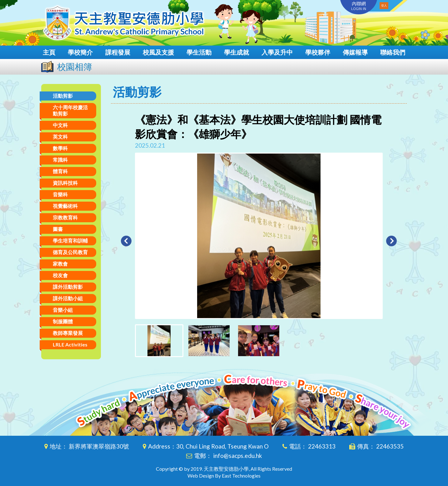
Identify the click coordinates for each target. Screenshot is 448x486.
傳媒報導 (355, 52)
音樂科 (60, 194)
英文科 (60, 137)
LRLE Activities (70, 344)
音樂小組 (63, 310)
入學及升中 (277, 52)
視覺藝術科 (65, 206)
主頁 (49, 52)
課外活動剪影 (68, 287)
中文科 (60, 125)
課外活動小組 (68, 298)
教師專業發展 (68, 333)
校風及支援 (158, 52)
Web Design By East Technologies (224, 476)
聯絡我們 (393, 52)
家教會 (60, 264)
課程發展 (118, 52)
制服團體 (63, 321)
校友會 (60, 275)
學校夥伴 (318, 52)
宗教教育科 (65, 217)
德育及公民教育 (70, 252)
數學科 (60, 148)
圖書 (58, 229)
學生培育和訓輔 (70, 241)
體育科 (60, 171)
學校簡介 (80, 52)
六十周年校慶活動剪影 (70, 110)
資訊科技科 (65, 183)
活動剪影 (63, 96)
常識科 (60, 160)
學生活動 (199, 52)
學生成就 (236, 52)
